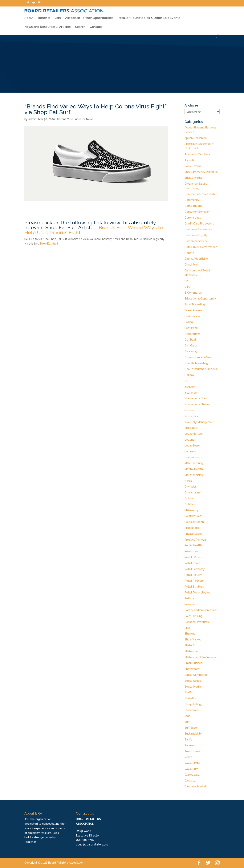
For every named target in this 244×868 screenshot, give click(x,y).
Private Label (193, 534)
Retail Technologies (197, 593)
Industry (80, 119)
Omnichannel (193, 493)
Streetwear (192, 710)
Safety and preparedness (201, 610)
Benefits (44, 16)
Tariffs (188, 740)
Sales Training (193, 616)
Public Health (193, 545)
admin (32, 119)
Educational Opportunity (200, 299)
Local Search (193, 446)
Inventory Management (200, 422)
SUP (187, 716)
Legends (190, 440)
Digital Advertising (196, 259)
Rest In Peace (193, 557)
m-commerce (193, 457)
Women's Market (195, 786)
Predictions (192, 528)
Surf (187, 722)
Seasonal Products (197, 622)
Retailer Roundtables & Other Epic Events (149, 16)
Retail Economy (195, 569)
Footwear (191, 328)
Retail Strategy (194, 587)
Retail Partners (194, 581)
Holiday (189, 375)
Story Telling (193, 704)
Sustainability (193, 734)
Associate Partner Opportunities (89, 16)
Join (58, 16)
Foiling (189, 322)
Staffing (189, 692)
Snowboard (192, 669)
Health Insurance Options (201, 369)
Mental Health (194, 469)
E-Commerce (193, 293)
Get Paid (190, 340)
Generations (192, 334)
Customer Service (196, 241)
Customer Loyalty (196, 235)
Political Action (194, 522)
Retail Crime (192, 563)
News (90, 119)
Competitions (193, 206)
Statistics (191, 698)
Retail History (193, 575)
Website (190, 781)
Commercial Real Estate (200, 194)
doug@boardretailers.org (92, 845)
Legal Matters (194, 434)
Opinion (189, 498)
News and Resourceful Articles (47, 25)
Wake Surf (191, 769)
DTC (187, 287)
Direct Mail (191, 265)
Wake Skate (192, 763)
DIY (187, 281)
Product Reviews (195, 540)
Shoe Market (193, 639)
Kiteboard (191, 428)
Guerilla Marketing (196, 363)
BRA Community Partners (201, 172)
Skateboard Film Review (200, 657)
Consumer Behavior (197, 212)
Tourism (190, 745)
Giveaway (191, 351)
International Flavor (197, 398)
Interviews (191, 416)
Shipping (190, 634)
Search (80, 25)
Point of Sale (193, 516)
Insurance (191, 393)
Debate (189, 253)
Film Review (192, 316)
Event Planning (194, 310)
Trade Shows (193, 751)
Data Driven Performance (201, 247)
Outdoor (190, 504)
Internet (190, 410)
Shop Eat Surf (49, 244)
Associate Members (197, 154)
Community (192, 200)
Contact (96, 25)
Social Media (193, 687)
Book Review (193, 166)
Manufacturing (194, 463)
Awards (189, 160)
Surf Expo (191, 728)
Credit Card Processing (199, 224)
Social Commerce (196, 675)
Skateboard (192, 651)
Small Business (194, 663)
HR (186, 381)
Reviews (190, 604)
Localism (190, 451)
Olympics (191, 487)
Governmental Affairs (198, 357)
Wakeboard (192, 775)
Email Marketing (195, 304)
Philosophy (192, 510)
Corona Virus (65, 119)
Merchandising (194, 475)
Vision (188, 757)
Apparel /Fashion (196, 138)
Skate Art (191, 645)
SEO (187, 628)
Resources (191, 551)
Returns (189, 598)
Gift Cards (191, 346)
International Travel (197, 404)
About (29, 16)
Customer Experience (198, 229)
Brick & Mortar (194, 178)
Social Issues (193, 681)
